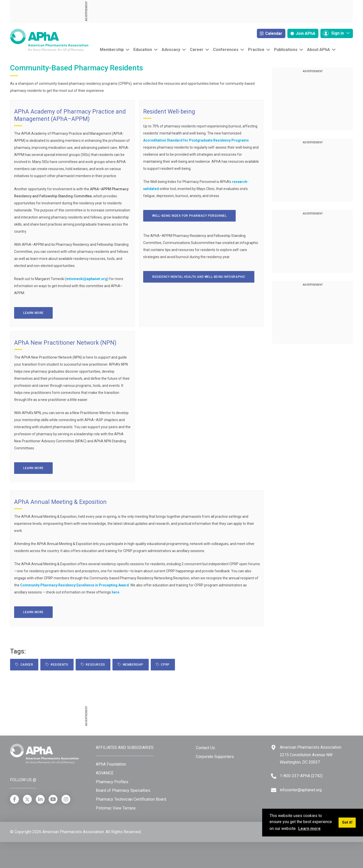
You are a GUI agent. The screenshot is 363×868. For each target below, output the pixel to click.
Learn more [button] (309, 829)
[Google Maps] (274, 748)
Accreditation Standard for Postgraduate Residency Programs (196, 140)
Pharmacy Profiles (112, 782)
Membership (112, 50)
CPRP (163, 665)
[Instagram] (66, 799)
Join (303, 33)
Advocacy (171, 50)
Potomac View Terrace (116, 808)
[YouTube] (53, 799)
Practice (256, 50)
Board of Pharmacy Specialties (123, 790)
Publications (286, 50)
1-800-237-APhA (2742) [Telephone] (301, 776)
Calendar (271, 33)
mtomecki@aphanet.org (87, 279)
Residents (57, 665)
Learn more (33, 313)
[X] (27, 799)
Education (143, 50)
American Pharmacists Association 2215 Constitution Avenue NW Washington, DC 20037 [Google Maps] (311, 755)
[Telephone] (274, 776)
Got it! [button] (347, 822)
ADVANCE (105, 773)
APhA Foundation (111, 764)
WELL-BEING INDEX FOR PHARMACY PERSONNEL (189, 216)
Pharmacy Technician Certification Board (131, 799)
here (115, 592)
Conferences (226, 50)
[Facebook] (14, 799)
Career (197, 50)
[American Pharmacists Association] (49, 40)
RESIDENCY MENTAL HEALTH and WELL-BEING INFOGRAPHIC (199, 277)
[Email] (274, 790)
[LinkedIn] (40, 799)
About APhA (319, 50)
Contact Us (205, 748)
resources (93, 665)
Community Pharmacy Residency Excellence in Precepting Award (74, 585)
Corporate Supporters (215, 757)
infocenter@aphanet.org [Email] (301, 790)
